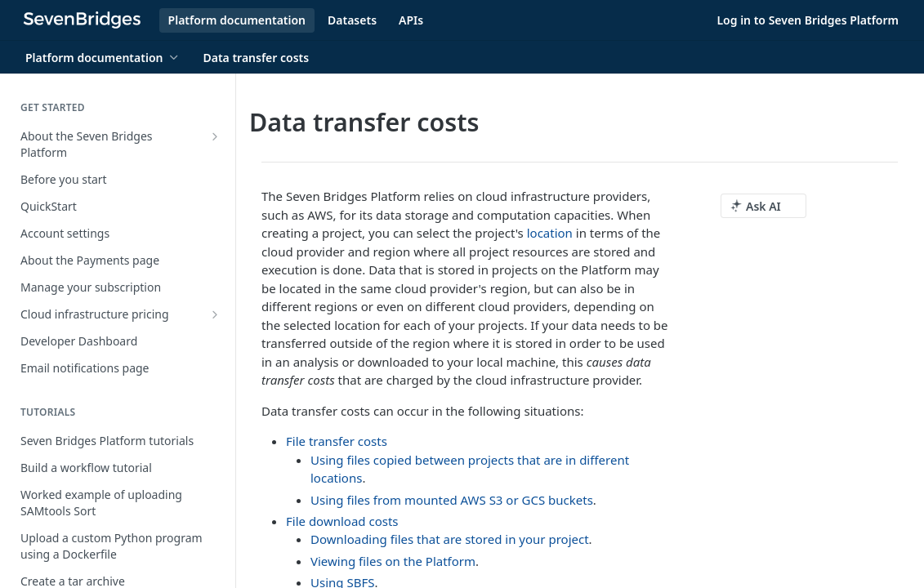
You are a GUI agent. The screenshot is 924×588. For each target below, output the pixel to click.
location (550, 233)
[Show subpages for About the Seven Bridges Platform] (215, 136)
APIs (411, 20)
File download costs (342, 521)
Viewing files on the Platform (393, 561)
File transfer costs (337, 441)
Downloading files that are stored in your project (450, 539)
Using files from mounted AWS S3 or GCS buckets (452, 500)
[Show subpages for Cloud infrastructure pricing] (215, 314)
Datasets (352, 20)
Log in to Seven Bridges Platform (808, 20)
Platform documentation (237, 20)
